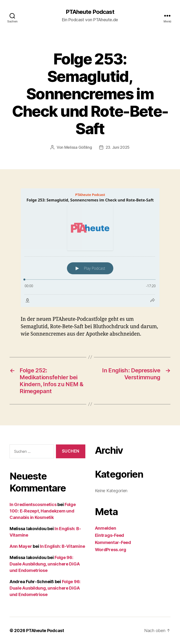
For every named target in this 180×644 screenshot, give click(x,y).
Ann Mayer (21, 546)
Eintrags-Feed (110, 535)
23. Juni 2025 (118, 147)
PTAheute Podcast (90, 12)
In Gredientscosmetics (33, 504)
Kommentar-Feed (113, 542)
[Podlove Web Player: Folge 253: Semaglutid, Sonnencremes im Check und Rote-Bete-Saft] (90, 248)
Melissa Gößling (78, 147)
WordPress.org (111, 550)
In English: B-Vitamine (62, 546)
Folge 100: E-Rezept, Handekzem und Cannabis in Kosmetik (43, 511)
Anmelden (106, 528)
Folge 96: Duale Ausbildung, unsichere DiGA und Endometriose (45, 564)
